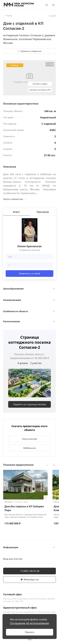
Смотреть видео (40, 84)
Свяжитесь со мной (29, 273)
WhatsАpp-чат (30, 579)
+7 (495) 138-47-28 (30, 571)
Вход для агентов (13, 559)
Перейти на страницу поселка (30, 404)
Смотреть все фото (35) (40, 90)
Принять (30, 632)
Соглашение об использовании (29, 623)
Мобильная (29, 448)
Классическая (30, 439)
